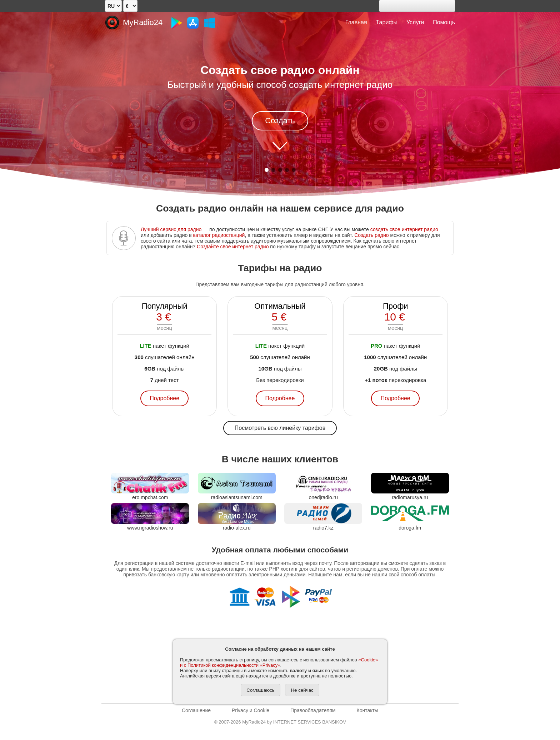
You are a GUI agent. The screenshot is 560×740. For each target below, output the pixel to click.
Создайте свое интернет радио (233, 247)
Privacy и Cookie (251, 710)
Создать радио (371, 235)
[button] (267, 170)
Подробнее (164, 398)
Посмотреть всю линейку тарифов (280, 428)
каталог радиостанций (219, 235)
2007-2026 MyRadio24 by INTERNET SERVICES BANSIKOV (280, 722)
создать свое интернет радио (404, 229)
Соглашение (196, 710)
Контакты (367, 710)
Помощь (444, 22)
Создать (280, 121)
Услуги (415, 22)
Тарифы (387, 22)
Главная (356, 22)
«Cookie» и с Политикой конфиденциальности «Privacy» (279, 662)
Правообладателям (313, 710)
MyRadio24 (143, 22)
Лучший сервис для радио (171, 229)
